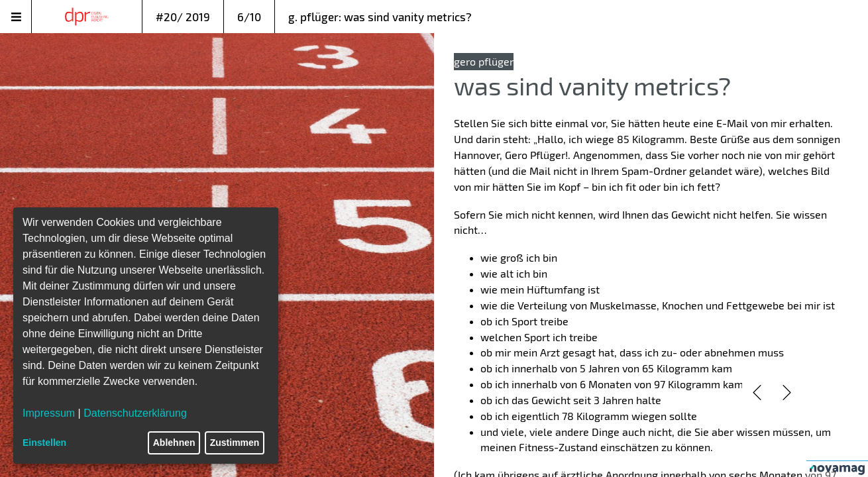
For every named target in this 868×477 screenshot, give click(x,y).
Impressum (49, 413)
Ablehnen (174, 443)
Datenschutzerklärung (135, 413)
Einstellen (44, 443)
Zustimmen (235, 443)
